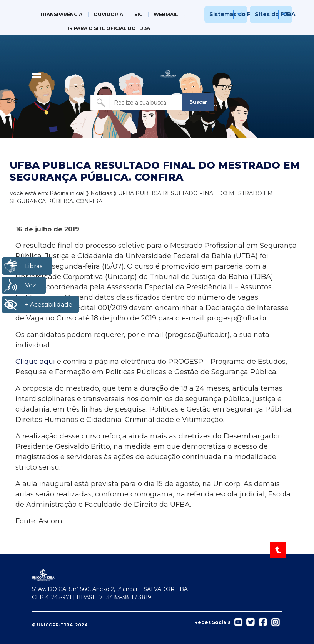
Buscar (198, 102)
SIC (138, 14)
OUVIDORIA (108, 14)
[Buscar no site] (137, 103)
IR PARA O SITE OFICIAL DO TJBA (109, 28)
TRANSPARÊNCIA (61, 14)
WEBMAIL (166, 14)
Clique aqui (35, 362)
